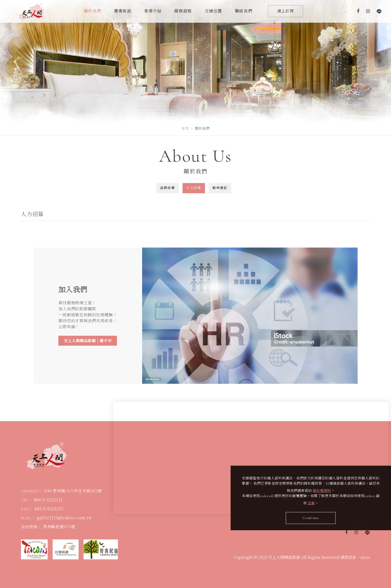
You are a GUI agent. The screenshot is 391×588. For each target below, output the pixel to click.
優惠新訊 (123, 11)
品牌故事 (168, 188)
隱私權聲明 (328, 490)
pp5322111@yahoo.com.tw (64, 519)
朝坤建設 (220, 188)
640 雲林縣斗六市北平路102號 (73, 492)
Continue (313, 517)
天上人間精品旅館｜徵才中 (88, 341)
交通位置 (213, 11)
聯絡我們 (244, 11)
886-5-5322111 (48, 501)
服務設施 (183, 11)
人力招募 (194, 188)
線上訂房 (286, 11)
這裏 (315, 502)
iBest (365, 558)
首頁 (185, 129)
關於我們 (93, 11)
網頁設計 (349, 558)
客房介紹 (153, 11)
